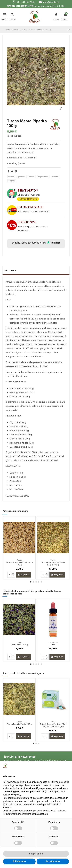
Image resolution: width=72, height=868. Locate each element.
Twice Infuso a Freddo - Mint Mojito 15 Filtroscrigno (53, 725)
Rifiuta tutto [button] (19, 861)
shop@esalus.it (49, 2)
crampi (12, 181)
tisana (11, 177)
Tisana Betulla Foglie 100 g (19, 724)
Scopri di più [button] (36, 854)
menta (55, 177)
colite (32, 177)
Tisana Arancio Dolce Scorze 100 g (19, 564)
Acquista (24, 575)
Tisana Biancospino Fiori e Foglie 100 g (53, 564)
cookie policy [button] (14, 795)
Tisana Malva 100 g (19, 645)
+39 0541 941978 (28, 199)
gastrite (22, 177)
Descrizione (10, 270)
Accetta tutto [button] (53, 861)
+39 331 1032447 (24, 2)
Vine (53, 645)
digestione (43, 177)
